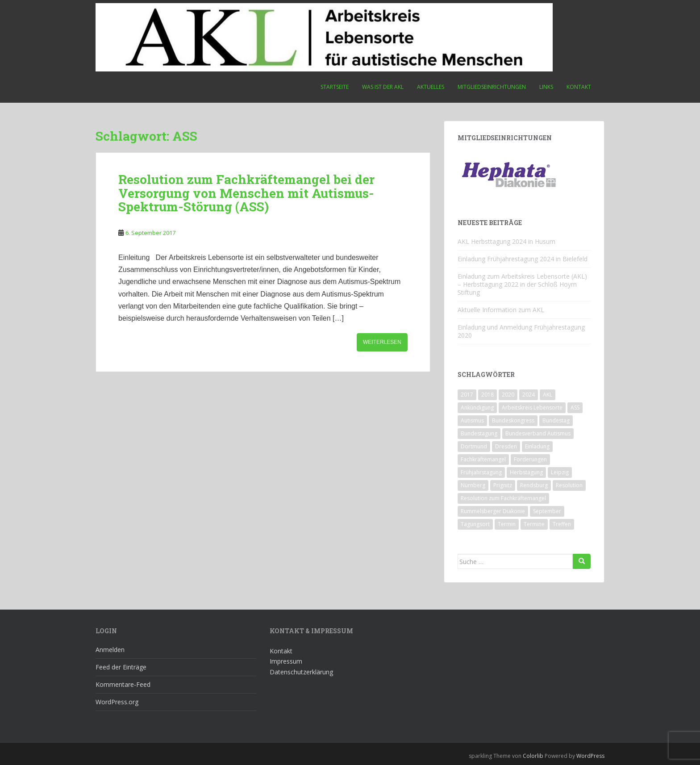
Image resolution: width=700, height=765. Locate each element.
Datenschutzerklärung (301, 672)
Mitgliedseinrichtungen (492, 87)
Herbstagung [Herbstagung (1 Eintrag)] (526, 472)
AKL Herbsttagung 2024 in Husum (506, 241)
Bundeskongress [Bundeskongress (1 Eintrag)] (513, 420)
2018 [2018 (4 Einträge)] (487, 395)
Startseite (335, 87)
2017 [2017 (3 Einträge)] (467, 395)
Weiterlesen (382, 342)
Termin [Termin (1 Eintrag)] (507, 524)
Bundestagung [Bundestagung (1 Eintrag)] (479, 433)
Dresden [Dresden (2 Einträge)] (506, 446)
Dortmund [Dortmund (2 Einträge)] (474, 446)
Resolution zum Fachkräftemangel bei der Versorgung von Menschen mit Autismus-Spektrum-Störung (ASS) (246, 193)
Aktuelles (431, 87)
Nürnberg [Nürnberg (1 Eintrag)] (473, 485)
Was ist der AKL (383, 87)
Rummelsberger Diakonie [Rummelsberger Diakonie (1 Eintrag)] (493, 511)
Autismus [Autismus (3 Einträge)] (472, 420)
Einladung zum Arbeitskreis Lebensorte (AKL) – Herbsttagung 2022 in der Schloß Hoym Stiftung (522, 284)
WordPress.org (117, 702)
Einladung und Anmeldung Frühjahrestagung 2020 (521, 331)
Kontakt (579, 87)
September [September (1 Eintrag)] (547, 511)
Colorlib (533, 756)
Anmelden (110, 650)
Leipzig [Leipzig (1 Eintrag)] (560, 472)
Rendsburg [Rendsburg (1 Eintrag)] (534, 485)
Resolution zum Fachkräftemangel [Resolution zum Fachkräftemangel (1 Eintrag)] (503, 498)
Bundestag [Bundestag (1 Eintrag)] (556, 420)
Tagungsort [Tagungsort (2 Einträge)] (475, 524)
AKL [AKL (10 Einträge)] (548, 395)
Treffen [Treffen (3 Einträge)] (562, 524)
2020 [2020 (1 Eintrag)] (508, 395)
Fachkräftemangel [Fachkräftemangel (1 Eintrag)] (483, 459)
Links (546, 87)
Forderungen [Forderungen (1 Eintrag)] (530, 459)
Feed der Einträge (121, 667)
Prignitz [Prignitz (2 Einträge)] (503, 485)
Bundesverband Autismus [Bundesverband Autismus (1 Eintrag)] (538, 433)
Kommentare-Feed (123, 684)
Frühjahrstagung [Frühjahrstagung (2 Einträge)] (481, 472)
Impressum (286, 661)
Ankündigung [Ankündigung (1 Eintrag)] (477, 408)
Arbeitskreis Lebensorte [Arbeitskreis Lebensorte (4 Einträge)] (532, 408)
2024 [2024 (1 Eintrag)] (529, 395)
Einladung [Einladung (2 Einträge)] (537, 446)
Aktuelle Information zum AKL (501, 310)
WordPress (590, 756)
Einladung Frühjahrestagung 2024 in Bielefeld (523, 259)
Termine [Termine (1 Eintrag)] (534, 524)
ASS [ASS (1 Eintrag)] (575, 408)
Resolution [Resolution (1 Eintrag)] (569, 485)
